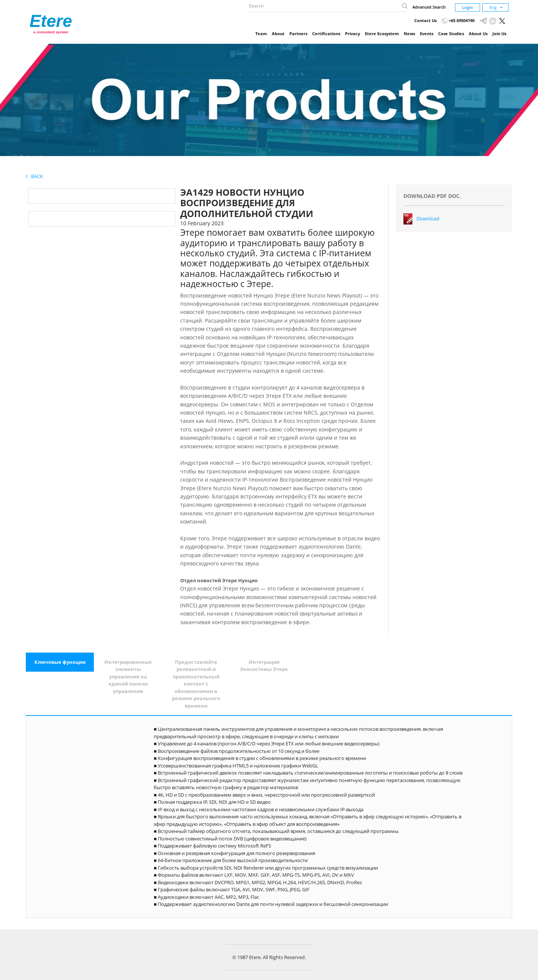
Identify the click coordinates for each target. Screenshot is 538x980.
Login (468, 7)
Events (427, 33)
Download (428, 219)
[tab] (60, 662)
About (278, 33)
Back (34, 176)
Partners (298, 33)
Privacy (353, 33)
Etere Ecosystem (382, 33)
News (409, 33)
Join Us (499, 33)
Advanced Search (429, 7)
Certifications (326, 33)
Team (261, 33)
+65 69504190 (458, 20)
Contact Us (425, 20)
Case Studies (451, 33)
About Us (478, 33)
